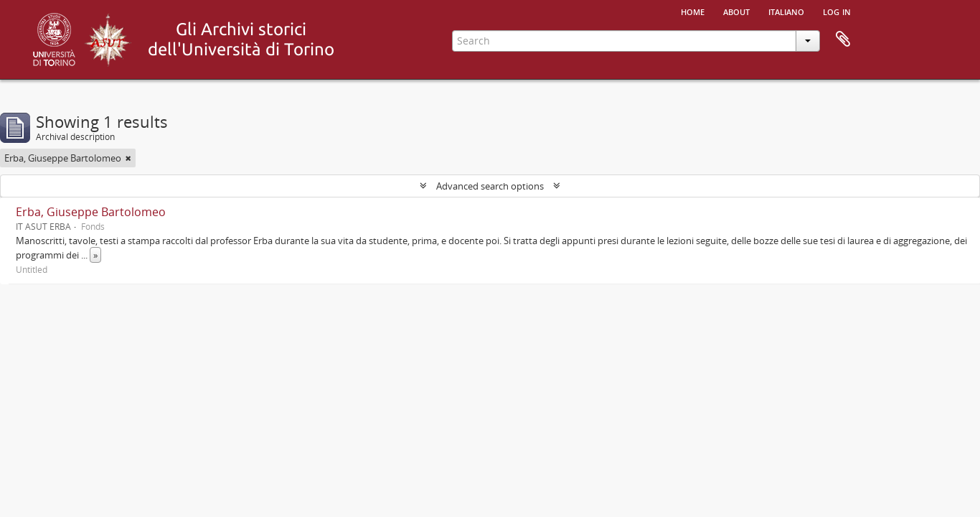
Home (693, 11)
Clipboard (843, 39)
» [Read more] (95, 255)
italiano (786, 11)
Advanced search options (490, 186)
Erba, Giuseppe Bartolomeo (91, 212)
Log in (837, 11)
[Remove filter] (128, 158)
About (736, 11)
